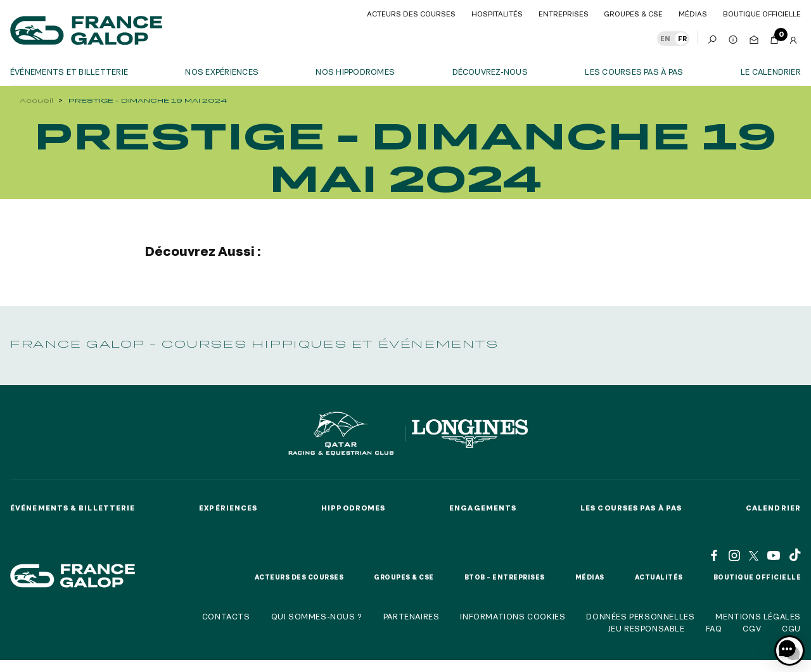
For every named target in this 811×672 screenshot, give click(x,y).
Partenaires (412, 616)
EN (665, 39)
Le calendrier (771, 72)
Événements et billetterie (69, 72)
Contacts (226, 616)
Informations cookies (513, 616)
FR (682, 39)
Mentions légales (758, 616)
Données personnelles (640, 616)
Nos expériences (222, 72)
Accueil (36, 100)
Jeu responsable (646, 628)
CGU (791, 628)
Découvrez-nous (490, 72)
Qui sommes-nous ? (317, 616)
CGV (752, 628)
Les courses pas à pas (634, 72)
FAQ (714, 628)
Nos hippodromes (355, 72)
